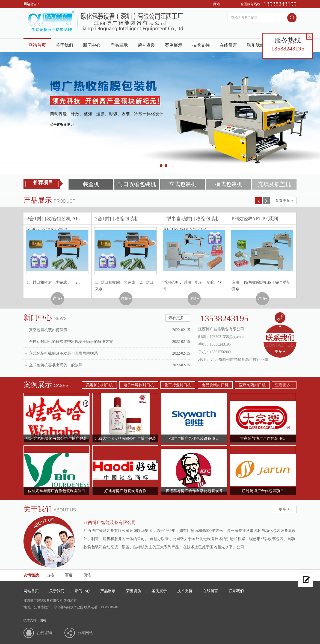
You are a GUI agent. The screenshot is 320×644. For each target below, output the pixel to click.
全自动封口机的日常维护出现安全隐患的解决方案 (109, 342)
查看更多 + (284, 201)
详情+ (58, 299)
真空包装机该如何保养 (109, 330)
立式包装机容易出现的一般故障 (109, 365)
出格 (50, 575)
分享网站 (85, 633)
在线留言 (228, 45)
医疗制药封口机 (252, 385)
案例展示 (174, 45)
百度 (69, 575)
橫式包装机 (229, 184)
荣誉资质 (146, 45)
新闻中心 (92, 45)
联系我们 (256, 45)
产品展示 (119, 45)
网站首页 (37, 45)
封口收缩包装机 (137, 184)
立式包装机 (183, 184)
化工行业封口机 (178, 385)
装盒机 (91, 184)
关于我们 (64, 45)
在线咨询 (44, 633)
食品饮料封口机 (215, 385)
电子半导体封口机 (139, 385)
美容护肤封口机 (99, 385)
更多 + (280, 351)
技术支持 (201, 45)
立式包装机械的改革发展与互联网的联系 (109, 354)
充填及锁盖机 (274, 184)
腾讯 (87, 575)
